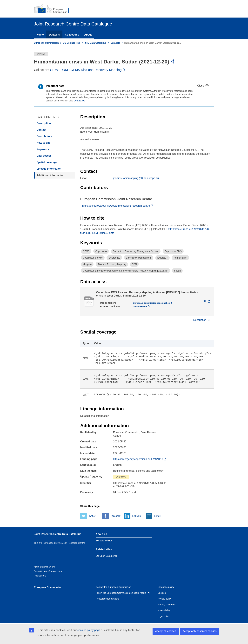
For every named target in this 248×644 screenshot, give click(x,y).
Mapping (87, 264)
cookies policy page (89, 630)
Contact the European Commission (113, 587)
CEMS (86, 251)
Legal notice (164, 616)
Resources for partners (107, 599)
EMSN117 (162, 258)
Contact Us (79, 101)
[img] (173, 61)
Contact (41, 130)
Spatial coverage (47, 162)
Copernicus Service (93, 258)
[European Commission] (54, 9)
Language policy (166, 587)
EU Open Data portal (106, 556)
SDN (134, 264)
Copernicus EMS (173, 251)
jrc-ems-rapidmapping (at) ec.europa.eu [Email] (136, 178)
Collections (72, 35)
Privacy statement (167, 605)
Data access (44, 156)
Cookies (162, 593)
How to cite (44, 143)
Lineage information (49, 169)
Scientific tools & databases (48, 571)
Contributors (44, 136)
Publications (40, 576)
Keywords (43, 149)
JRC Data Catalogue (95, 43)
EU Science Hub (72, 43)
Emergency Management (139, 258)
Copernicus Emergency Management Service (136, 251)
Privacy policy (165, 599)
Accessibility (164, 610)
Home (40, 35)
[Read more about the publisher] (88, 70)
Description (44, 123)
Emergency (114, 258)
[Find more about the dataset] (140, 459)
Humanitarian (180, 258)
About (88, 35)
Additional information (50, 175)
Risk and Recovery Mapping (112, 264)
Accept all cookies (166, 631)
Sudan (177, 271)
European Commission (46, 43)
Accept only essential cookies (200, 631)
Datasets (54, 35)
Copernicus (101, 251)
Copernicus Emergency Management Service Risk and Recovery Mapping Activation (126, 271)
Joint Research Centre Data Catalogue (58, 534)
